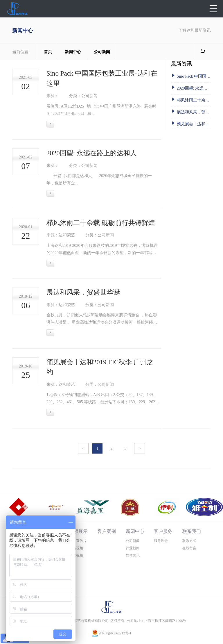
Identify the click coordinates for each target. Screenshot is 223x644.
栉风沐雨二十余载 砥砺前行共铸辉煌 (191, 100)
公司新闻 (102, 52)
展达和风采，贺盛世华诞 (191, 112)
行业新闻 (133, 548)
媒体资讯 (133, 555)
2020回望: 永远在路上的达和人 (191, 88)
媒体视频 (76, 555)
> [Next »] (140, 448)
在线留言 (189, 548)
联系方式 (189, 541)
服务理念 (161, 541)
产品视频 (76, 548)
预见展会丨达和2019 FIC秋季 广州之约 (191, 123)
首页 (48, 52)
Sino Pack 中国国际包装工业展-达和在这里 (191, 76)
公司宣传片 (78, 541)
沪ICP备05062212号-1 (115, 633)
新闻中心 (73, 52)
